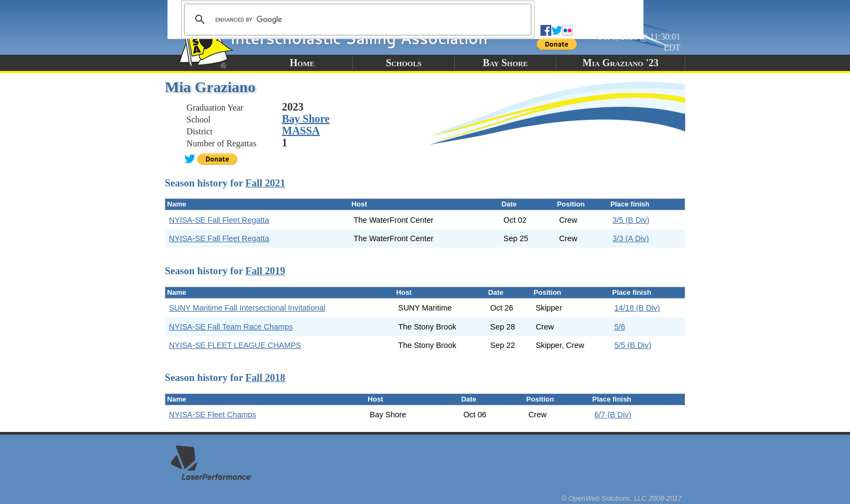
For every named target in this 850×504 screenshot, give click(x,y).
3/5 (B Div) (631, 220)
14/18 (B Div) (637, 308)
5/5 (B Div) (633, 345)
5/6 (620, 327)
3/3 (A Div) (631, 238)
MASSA (301, 131)
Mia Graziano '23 (621, 63)
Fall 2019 (265, 271)
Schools (404, 63)
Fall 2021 (265, 183)
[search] (356, 20)
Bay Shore (506, 63)
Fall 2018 (265, 377)
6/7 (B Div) (613, 415)
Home (302, 63)
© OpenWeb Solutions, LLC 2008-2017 (622, 498)
